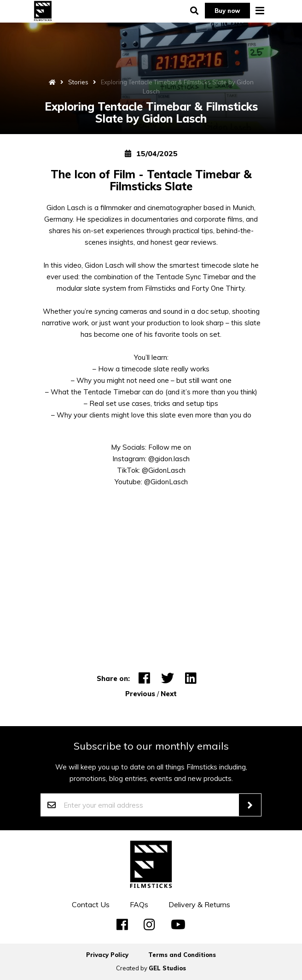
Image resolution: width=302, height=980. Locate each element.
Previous (140, 694)
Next (169, 694)
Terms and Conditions (182, 955)
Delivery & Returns (199, 904)
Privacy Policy (107, 955)
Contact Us (91, 904)
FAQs (139, 904)
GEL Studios (167, 968)
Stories (78, 82)
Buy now (227, 11)
